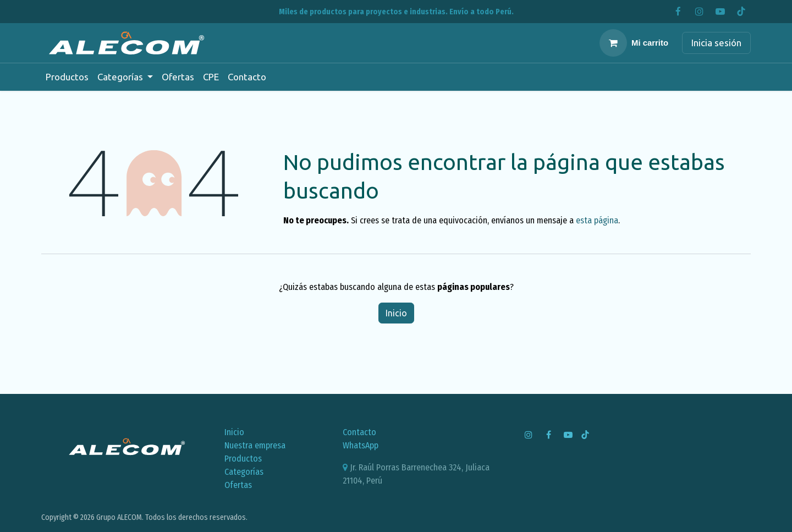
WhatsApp (361, 445)
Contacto (359, 432)
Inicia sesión (716, 43)
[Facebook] (678, 12)
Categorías (244, 472)
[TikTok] (741, 12)
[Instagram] (699, 12)
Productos (243, 459)
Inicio (396, 313)
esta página (597, 220)
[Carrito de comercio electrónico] (634, 43)
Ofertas (238, 485)
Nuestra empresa (255, 445)
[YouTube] (720, 12)
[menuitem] (67, 77)
